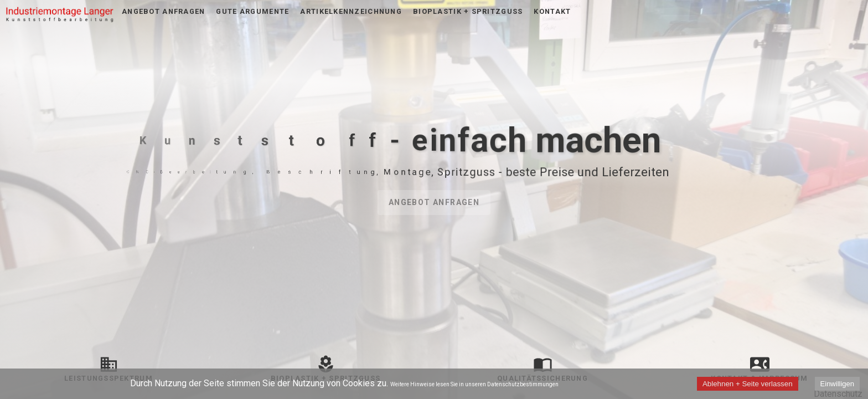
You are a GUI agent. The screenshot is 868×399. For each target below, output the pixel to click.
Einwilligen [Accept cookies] (837, 384)
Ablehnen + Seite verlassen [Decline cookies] (748, 384)
